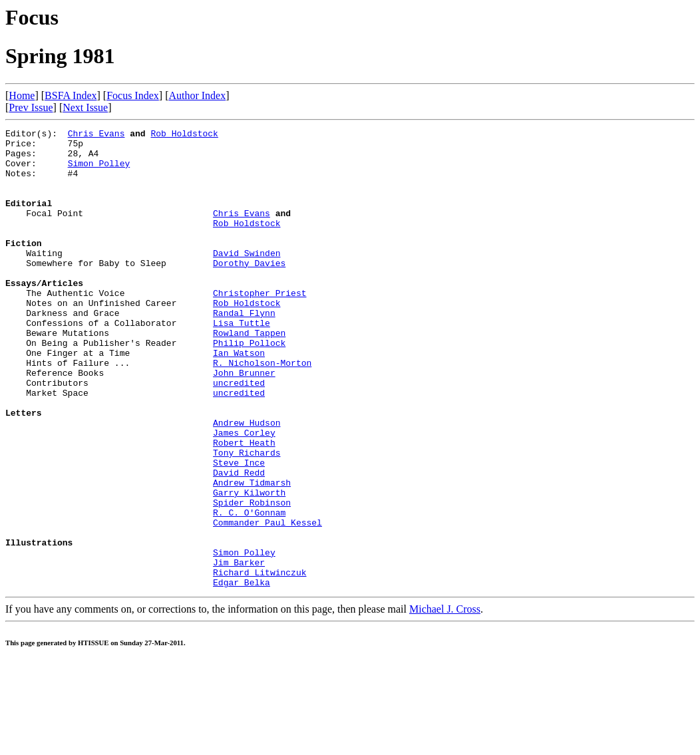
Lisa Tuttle (242, 363)
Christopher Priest (260, 327)
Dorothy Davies (249, 291)
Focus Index (133, 95)
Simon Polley (99, 171)
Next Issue (85, 107)
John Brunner (244, 422)
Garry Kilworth (249, 566)
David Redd (239, 542)
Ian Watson (239, 398)
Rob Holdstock (184, 135)
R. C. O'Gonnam (249, 590)
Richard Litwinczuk (260, 662)
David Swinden (247, 279)
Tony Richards (247, 518)
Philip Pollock (249, 386)
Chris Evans (96, 135)
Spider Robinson (252, 578)
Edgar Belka (242, 674)
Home (22, 95)
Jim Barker (239, 650)
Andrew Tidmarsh (252, 554)
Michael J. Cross (445, 701)
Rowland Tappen (249, 375)
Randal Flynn (244, 351)
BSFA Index (71, 95)
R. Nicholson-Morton (262, 410)
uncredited (239, 434)
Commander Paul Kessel (267, 602)
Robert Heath (244, 506)
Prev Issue (31, 107)
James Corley (244, 494)
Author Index (197, 95)
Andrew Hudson (247, 482)
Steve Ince (239, 530)
